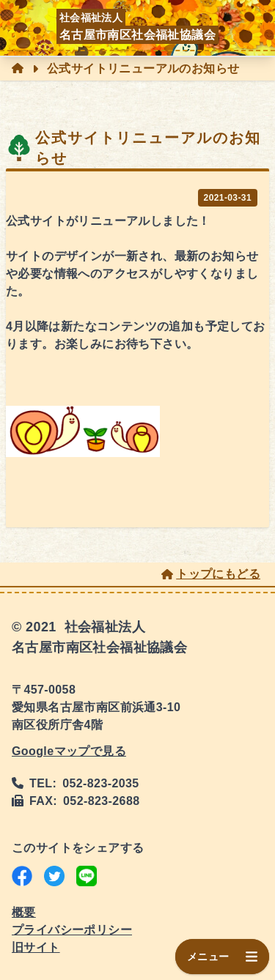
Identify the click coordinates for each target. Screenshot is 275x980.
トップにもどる (211, 574)
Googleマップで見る (69, 751)
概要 (24, 912)
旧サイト (36, 947)
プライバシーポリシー (72, 930)
